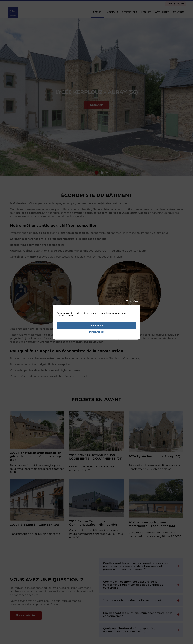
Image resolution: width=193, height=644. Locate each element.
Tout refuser (133, 301)
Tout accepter (96, 326)
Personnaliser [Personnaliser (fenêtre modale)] (96, 332)
